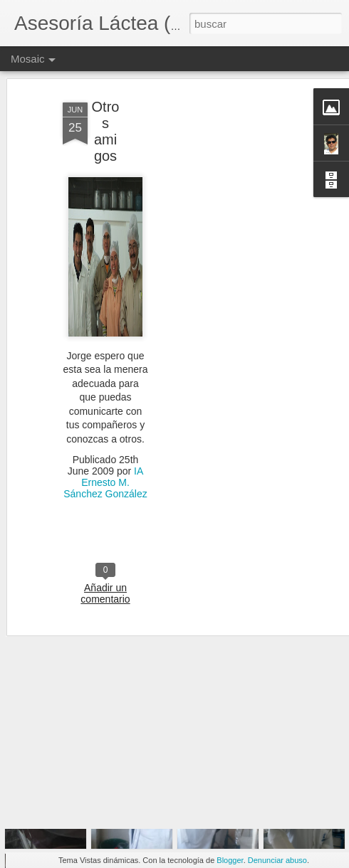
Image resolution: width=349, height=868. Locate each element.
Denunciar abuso (277, 860)
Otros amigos (106, 96)
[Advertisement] (226, 284)
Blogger (230, 860)
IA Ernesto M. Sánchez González (105, 447)
